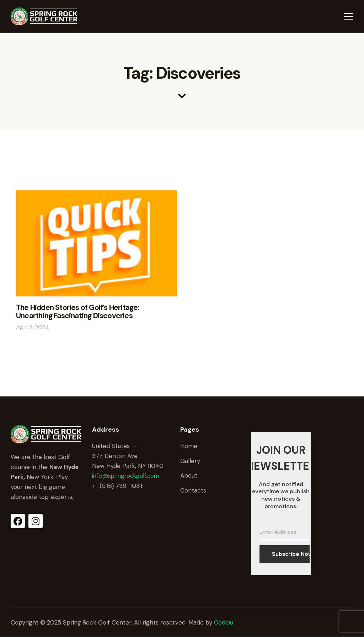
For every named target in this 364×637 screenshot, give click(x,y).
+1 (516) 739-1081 (117, 485)
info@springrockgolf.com (127, 475)
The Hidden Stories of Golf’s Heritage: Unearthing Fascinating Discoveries (95, 312)
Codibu (224, 622)
